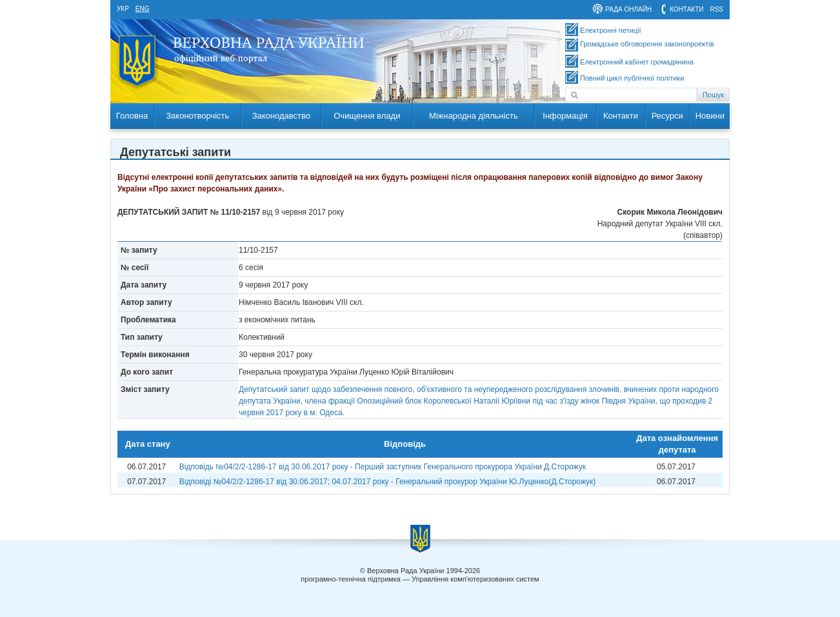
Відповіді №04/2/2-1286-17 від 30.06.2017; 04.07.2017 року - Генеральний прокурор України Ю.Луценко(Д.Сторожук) (388, 482)
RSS (716, 9)
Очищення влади (367, 116)
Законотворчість (197, 116)
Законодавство (281, 116)
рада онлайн (628, 9)
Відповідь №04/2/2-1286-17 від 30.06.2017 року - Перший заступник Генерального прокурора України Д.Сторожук (383, 467)
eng (143, 9)
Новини (710, 116)
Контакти (621, 116)
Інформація (565, 116)
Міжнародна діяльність (474, 116)
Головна (132, 116)
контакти (686, 9)
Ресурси (667, 116)
